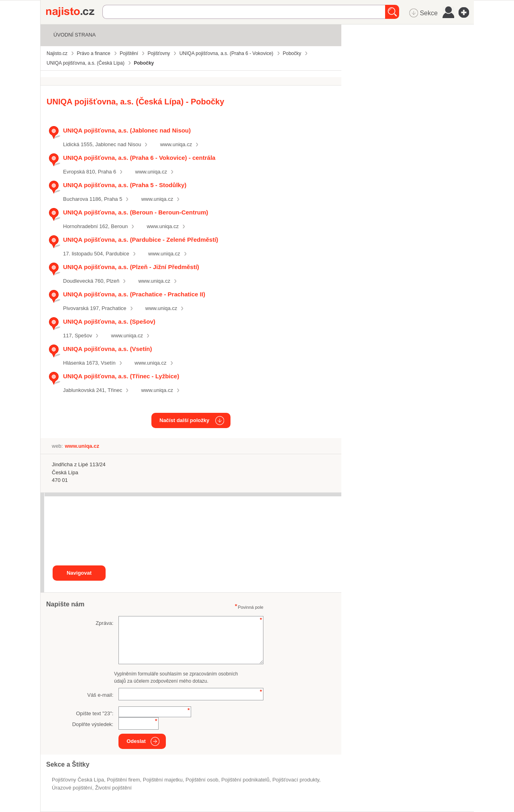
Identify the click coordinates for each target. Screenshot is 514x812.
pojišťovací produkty (296, 780)
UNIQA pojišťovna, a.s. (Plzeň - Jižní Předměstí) (131, 267)
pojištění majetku (163, 780)
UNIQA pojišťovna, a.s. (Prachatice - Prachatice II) (134, 294)
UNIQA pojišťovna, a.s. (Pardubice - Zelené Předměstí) (141, 240)
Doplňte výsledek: (93, 724)
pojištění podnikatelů (245, 780)
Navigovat (79, 573)
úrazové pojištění (72, 788)
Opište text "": (95, 713)
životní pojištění (113, 788)
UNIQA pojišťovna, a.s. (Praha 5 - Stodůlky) (125, 185)
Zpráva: (104, 623)
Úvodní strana (74, 35)
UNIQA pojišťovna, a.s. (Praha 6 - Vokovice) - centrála (139, 158)
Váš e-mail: (100, 695)
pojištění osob (202, 780)
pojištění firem (123, 780)
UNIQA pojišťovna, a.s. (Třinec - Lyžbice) (121, 376)
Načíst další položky (184, 420)
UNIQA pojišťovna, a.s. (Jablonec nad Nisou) (127, 130)
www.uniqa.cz (176, 144)
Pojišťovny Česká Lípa (78, 780)
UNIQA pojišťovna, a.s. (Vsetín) (107, 349)
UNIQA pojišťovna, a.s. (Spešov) (109, 321)
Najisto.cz (74, 12)
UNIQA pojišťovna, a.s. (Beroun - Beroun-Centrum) (136, 212)
